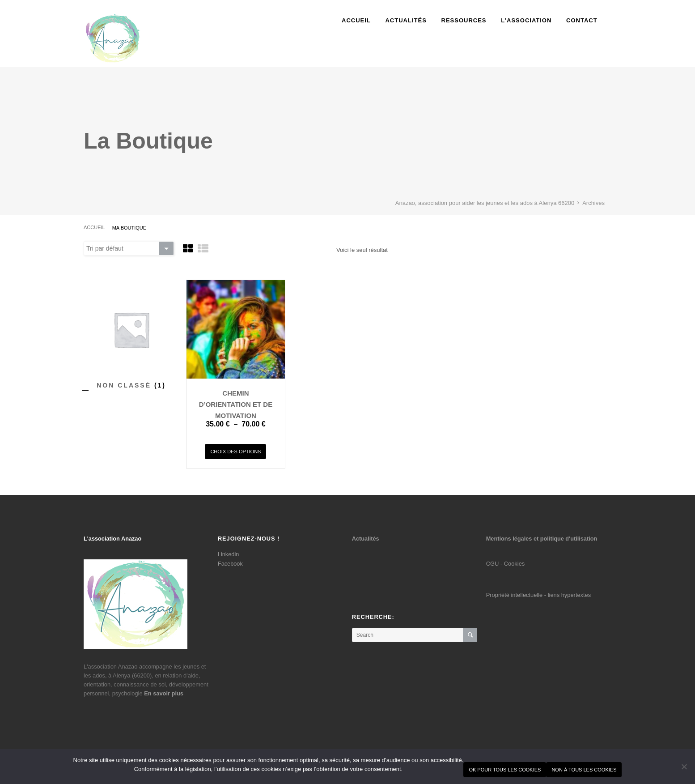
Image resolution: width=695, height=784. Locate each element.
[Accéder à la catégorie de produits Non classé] (131, 385)
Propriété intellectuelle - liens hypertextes (538, 595)
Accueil (94, 227)
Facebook (230, 564)
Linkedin (228, 554)
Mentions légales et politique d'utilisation (542, 539)
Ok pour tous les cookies (505, 770)
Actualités (366, 539)
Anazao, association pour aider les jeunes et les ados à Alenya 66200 (485, 203)
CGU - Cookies (505, 564)
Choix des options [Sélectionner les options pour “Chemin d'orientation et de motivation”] (235, 452)
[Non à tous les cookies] (684, 767)
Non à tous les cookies (584, 770)
